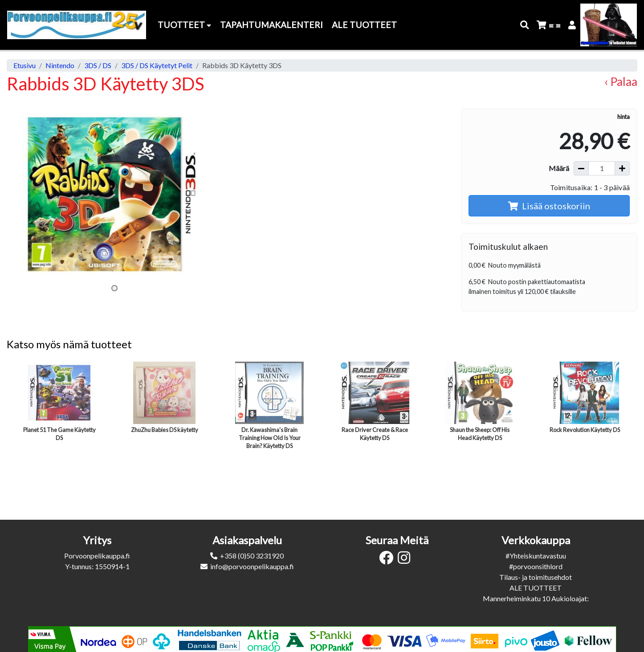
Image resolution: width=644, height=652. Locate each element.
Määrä (559, 168)
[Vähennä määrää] (581, 168)
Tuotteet (184, 25)
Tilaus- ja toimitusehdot (536, 577)
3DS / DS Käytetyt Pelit (157, 65)
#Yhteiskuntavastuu (536, 556)
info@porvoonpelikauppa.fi (252, 566)
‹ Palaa (621, 81)
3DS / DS (98, 65)
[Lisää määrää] (622, 168)
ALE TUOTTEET (536, 588)
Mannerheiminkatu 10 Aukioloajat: (536, 598)
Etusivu (24, 65)
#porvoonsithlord (536, 566)
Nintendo (60, 65)
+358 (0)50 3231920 (252, 556)
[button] (525, 25)
